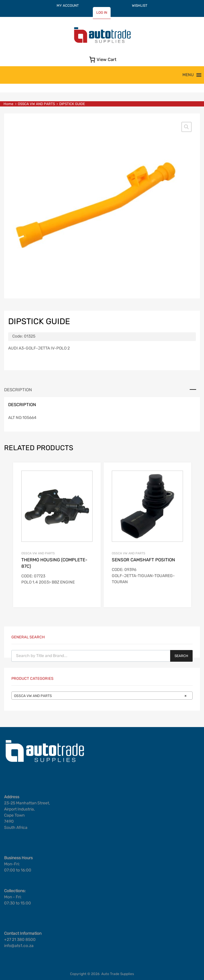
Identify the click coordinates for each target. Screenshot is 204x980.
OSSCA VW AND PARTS (36, 104)
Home (8, 104)
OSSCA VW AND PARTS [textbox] (100, 696)
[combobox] (102, 696)
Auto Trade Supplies (118, 974)
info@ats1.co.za (19, 946)
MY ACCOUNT (68, 6)
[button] (188, 75)
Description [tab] (18, 390)
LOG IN (102, 13)
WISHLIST (140, 6)
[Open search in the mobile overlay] (102, 656)
